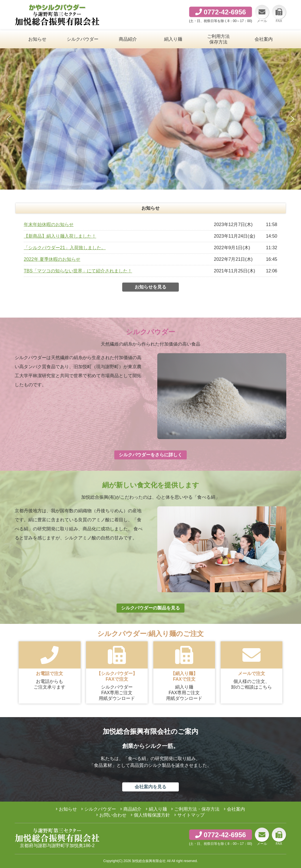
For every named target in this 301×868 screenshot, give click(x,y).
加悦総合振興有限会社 (149, 861)
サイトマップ (191, 815)
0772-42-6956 (225, 12)
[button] (9, 119)
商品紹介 (132, 809)
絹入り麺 (158, 809)
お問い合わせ (113, 815)
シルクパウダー (100, 809)
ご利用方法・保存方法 (197, 809)
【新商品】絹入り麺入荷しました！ (60, 236)
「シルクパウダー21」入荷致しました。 (65, 248)
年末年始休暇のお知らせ (49, 224)
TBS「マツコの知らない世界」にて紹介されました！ (78, 271)
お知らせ (68, 809)
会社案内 (236, 809)
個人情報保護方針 (152, 815)
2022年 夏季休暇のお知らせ (52, 259)
